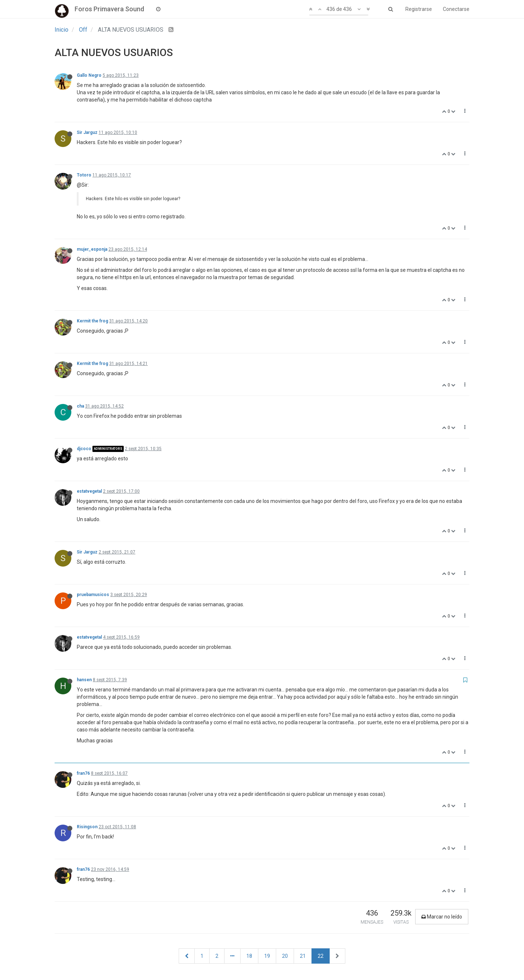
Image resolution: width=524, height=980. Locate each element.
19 (267, 956)
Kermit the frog (92, 321)
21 (303, 956)
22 (321, 956)
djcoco (84, 449)
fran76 (83, 773)
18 (249, 956)
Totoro (84, 175)
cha (80, 406)
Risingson (87, 827)
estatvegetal (89, 491)
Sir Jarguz (87, 132)
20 (285, 956)
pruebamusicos (93, 595)
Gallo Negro (89, 75)
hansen (84, 680)
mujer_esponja (92, 249)
